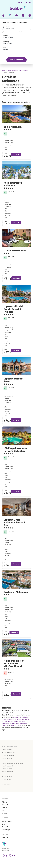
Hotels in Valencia (8, 766)
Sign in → (28, 2)
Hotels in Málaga (7, 772)
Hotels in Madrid (7, 750)
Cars (4, 810)
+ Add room (5, 53)
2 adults (6, 49)
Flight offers (6, 805)
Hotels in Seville (7, 758)
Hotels (4, 808)
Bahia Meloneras (13, 127)
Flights (4, 802)
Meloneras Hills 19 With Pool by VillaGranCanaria (14, 663)
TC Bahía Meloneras (15, 250)
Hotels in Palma (7, 769)
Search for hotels (16, 60)
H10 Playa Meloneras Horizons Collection (15, 450)
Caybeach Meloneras (16, 592)
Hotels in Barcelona (8, 753)
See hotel (16, 155)
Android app (6, 827)
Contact (5, 838)
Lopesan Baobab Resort (13, 380)
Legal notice (5, 852)
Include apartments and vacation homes (15, 32)
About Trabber (7, 821)
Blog (4, 824)
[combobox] (16, 27)
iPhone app (6, 830)
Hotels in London (8, 777)
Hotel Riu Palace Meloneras (13, 184)
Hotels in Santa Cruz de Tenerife (12, 763)
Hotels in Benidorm (8, 755)
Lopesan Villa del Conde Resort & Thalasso (13, 309)
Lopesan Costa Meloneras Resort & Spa (15, 522)
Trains (4, 813)
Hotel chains (6, 784)
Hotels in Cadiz (7, 779)
